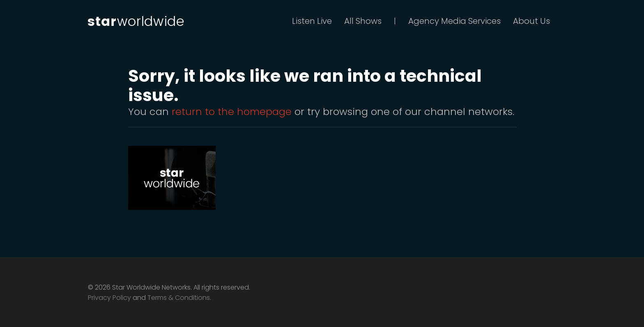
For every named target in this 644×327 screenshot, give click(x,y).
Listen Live (312, 21)
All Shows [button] (363, 21)
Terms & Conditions (179, 298)
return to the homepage (232, 112)
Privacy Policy (109, 298)
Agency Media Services (454, 21)
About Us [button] (531, 21)
